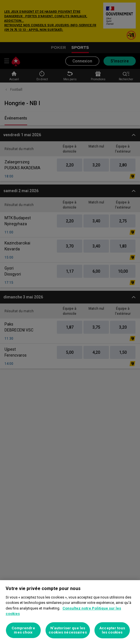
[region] (70, 612)
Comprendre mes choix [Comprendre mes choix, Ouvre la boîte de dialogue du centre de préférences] (23, 630)
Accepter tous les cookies (112, 630)
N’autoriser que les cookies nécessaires (68, 630)
